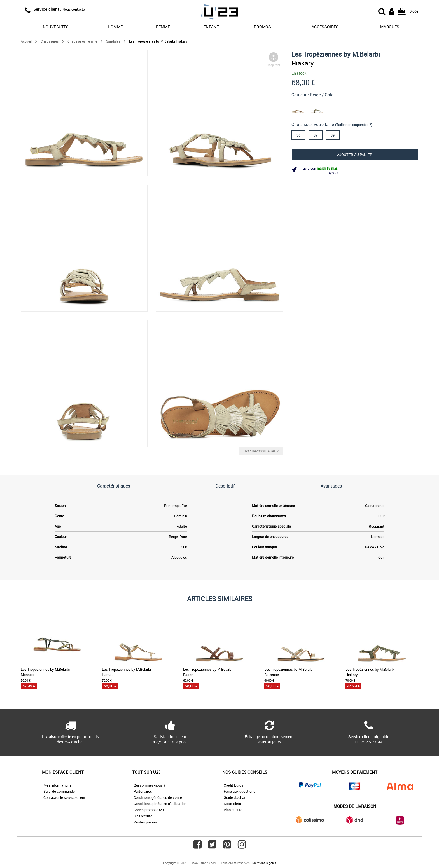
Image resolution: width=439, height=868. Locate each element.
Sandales (113, 41)
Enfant (211, 27)
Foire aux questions (240, 791)
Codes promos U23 (149, 810)
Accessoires (325, 27)
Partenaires (143, 791)
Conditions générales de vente (158, 797)
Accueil (26, 41)
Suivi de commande (59, 791)
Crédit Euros (233, 785)
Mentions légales (264, 863)
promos (262, 27)
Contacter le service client (64, 797)
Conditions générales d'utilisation (160, 804)
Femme (163, 27)
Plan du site (233, 810)
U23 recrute (143, 816)
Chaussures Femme (82, 41)
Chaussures (50, 41)
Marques (390, 27)
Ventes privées (146, 822)
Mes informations (57, 785)
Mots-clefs (232, 804)
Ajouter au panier (355, 155)
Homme (115, 27)
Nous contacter (74, 9)
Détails (332, 173)
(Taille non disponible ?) (354, 125)
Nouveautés (56, 27)
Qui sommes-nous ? (149, 785)
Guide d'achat (235, 797)
